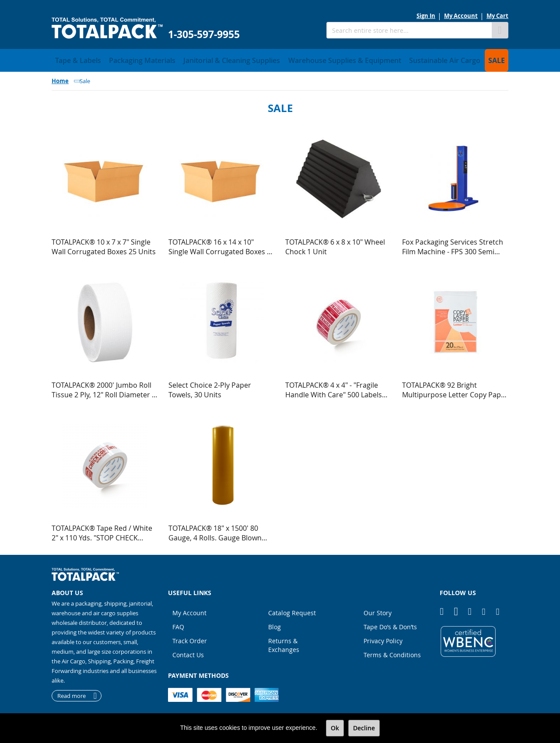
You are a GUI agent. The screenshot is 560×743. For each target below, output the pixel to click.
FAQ (178, 624)
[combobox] (409, 30)
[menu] (280, 59)
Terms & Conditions (392, 652)
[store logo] (107, 28)
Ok (335, 728)
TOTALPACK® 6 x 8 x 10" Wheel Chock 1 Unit (335, 244)
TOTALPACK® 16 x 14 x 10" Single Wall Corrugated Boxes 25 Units (222, 244)
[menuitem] (74, 59)
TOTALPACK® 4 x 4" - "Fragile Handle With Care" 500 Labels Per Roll (334, 387)
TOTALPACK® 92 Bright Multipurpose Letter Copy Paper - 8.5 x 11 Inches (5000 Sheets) (455, 387)
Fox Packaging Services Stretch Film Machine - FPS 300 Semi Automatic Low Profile (453, 244)
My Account (461, 16)
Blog (275, 624)
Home (60, 78)
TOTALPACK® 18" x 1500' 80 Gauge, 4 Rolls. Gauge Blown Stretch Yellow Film (215, 530)
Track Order (190, 638)
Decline (364, 728)
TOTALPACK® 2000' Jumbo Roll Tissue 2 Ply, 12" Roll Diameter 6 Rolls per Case (104, 387)
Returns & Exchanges (284, 643)
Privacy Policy (383, 638)
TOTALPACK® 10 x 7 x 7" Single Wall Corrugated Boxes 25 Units (104, 244)
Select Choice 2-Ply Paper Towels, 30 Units (210, 387)
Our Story (378, 610)
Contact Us (188, 652)
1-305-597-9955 (204, 34)
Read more (72, 693)
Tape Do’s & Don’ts (390, 624)
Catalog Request (292, 610)
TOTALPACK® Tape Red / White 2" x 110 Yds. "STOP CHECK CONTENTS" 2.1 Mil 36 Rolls (102, 530)
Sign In (426, 16)
